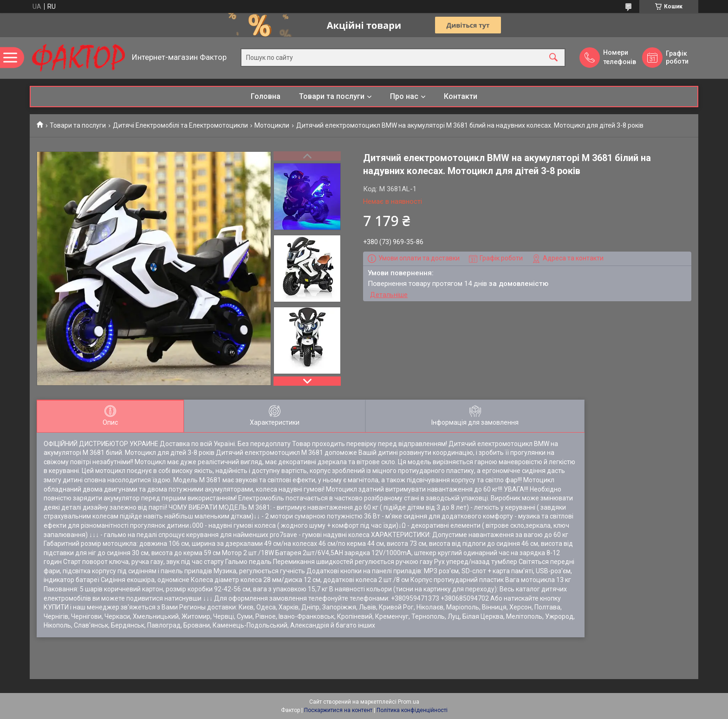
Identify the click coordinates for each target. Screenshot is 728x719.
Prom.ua (409, 702)
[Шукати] (553, 58)
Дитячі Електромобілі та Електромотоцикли (180, 125)
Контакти (461, 96)
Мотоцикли (272, 125)
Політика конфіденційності (412, 710)
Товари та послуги (332, 96)
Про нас (404, 96)
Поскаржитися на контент (338, 710)
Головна (266, 96)
